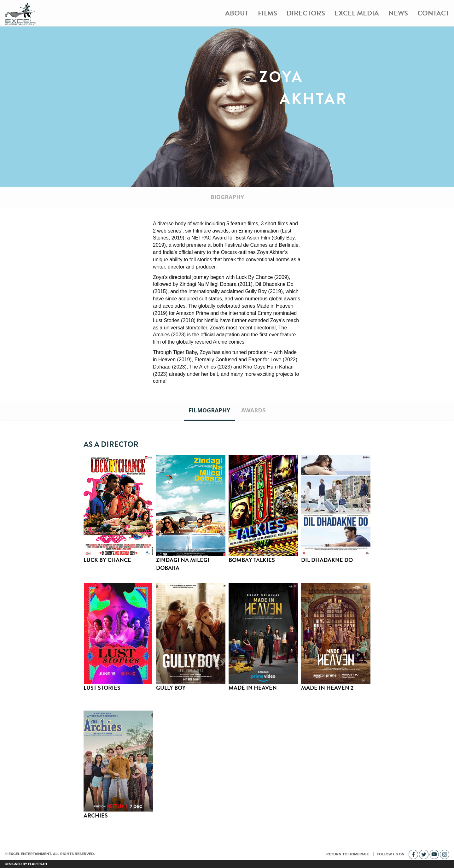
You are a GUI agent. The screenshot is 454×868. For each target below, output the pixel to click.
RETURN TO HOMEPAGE (348, 854)
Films (268, 13)
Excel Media (357, 13)
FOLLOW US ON (391, 854)
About (237, 13)
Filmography (209, 410)
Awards (253, 410)
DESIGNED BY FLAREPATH (26, 864)
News (398, 13)
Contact (433, 13)
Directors (306, 13)
